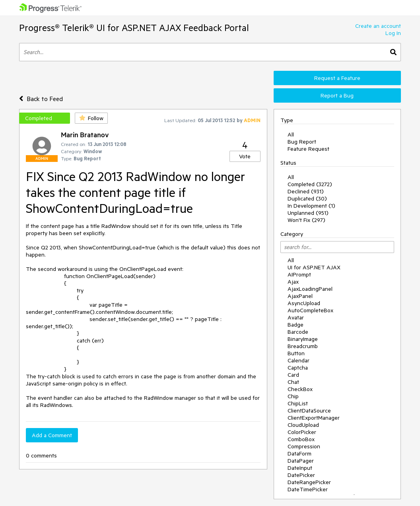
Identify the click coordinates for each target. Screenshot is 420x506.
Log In (393, 33)
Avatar (296, 317)
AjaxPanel (300, 296)
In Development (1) (311, 206)
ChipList (298, 403)
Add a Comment (52, 435)
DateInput (300, 468)
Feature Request (308, 149)
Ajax (293, 282)
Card (293, 375)
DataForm (299, 453)
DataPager (301, 461)
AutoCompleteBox (310, 310)
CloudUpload (303, 425)
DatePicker (301, 475)
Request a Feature (337, 78)
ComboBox (301, 439)
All (291, 134)
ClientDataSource (309, 411)
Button (296, 353)
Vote (245, 156)
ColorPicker (302, 432)
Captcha (298, 368)
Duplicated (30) (307, 199)
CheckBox (300, 389)
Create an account (378, 26)
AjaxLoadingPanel (310, 289)
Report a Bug (337, 95)
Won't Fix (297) (306, 220)
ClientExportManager (314, 418)
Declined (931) (306, 191)
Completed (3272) (310, 184)
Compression (304, 446)
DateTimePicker (308, 489)
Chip (293, 396)
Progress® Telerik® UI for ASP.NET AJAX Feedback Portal (134, 28)
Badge (296, 325)
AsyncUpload (304, 303)
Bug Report (302, 142)
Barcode (298, 332)
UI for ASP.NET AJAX (314, 267)
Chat (293, 382)
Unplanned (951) (308, 213)
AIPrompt (299, 274)
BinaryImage (303, 339)
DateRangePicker (309, 482)
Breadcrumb (303, 346)
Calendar (298, 360)
